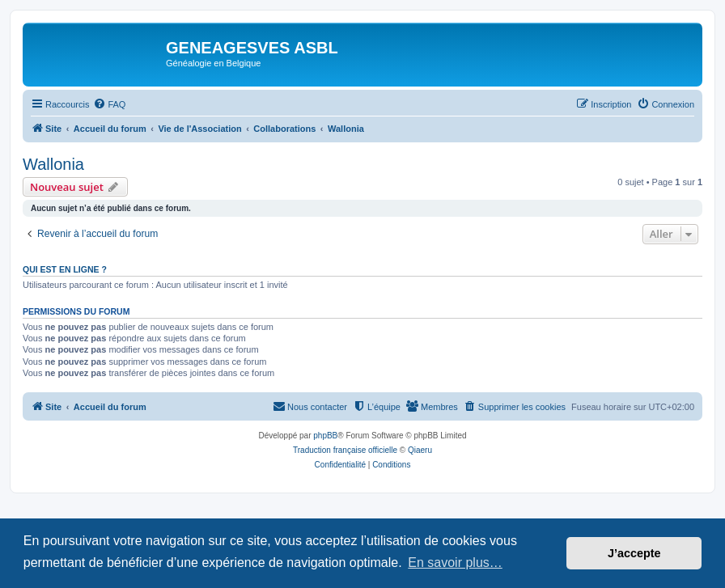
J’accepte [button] (634, 553)
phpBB (325, 436)
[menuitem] (109, 104)
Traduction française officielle (345, 450)
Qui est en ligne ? (65, 269)
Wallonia (53, 164)
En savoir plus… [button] (455, 563)
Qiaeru (420, 450)
